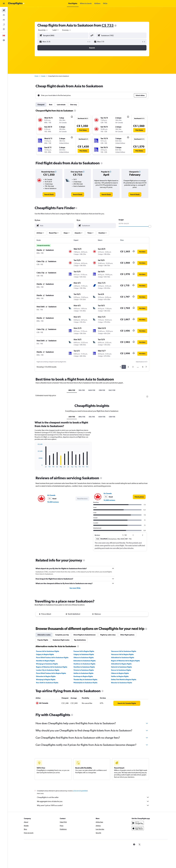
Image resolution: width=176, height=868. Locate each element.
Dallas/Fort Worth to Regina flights (124, 679)
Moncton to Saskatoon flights (122, 683)
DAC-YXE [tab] (112, 390)
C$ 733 (108, 25)
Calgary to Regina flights (45, 654)
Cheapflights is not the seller (93, 797)
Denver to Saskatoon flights (121, 670)
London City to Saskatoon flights (48, 670)
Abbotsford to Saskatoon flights (123, 658)
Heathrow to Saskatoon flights (84, 664)
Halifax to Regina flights (120, 676)
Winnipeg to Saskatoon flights (47, 664)
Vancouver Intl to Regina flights (122, 654)
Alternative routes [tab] (44, 635)
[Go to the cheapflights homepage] (16, 3)
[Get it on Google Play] (138, 823)
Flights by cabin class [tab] (108, 635)
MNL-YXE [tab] (72, 390)
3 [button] (133, 367)
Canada (43, 76)
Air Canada (51, 495)
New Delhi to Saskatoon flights (47, 683)
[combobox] (43, 30)
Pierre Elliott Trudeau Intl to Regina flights (51, 673)
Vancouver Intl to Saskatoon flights (124, 651)
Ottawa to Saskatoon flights (84, 658)
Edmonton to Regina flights (46, 676)
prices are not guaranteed (80, 791)
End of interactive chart (37, 466)
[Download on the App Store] (138, 828)
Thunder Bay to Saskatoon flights (85, 679)
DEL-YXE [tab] (82, 390)
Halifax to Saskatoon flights (83, 673)
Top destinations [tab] (80, 640)
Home (36, 76)
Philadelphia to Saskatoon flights (85, 683)
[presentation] (115, 26)
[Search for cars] (4, 20)
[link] (49, 194)
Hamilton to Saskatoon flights (84, 667)
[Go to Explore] (4, 29)
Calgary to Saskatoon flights (84, 654)
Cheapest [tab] (41, 105)
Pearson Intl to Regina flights (84, 651)
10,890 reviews (53, 502)
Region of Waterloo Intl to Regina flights (125, 661)
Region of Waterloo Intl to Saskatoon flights (52, 667)
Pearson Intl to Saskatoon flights (48, 651)
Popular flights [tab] (43, 640)
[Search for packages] (4, 24)
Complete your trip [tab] (62, 635)
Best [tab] (51, 105)
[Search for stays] (4, 15)
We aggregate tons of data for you (93, 801)
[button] (4, 3)
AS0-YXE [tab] (72, 417)
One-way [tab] (74, 105)
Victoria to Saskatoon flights (84, 670)
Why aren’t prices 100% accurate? (93, 805)
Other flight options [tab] (127, 635)
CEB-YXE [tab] (102, 390)
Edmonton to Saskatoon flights (85, 661)
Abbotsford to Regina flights (121, 664)
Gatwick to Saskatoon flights (121, 667)
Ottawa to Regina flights (120, 673)
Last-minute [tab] (61, 105)
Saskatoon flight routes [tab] (61, 640)
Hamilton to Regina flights (45, 661)
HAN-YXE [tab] (92, 390)
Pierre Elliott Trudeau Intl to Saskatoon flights (52, 658)
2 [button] (128, 367)
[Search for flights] (4, 10)
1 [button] (124, 367)
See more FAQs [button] (75, 588)
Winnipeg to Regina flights (46, 679)
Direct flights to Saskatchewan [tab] (85, 635)
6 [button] (143, 367)
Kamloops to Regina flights (83, 676)
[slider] (150, 226)
